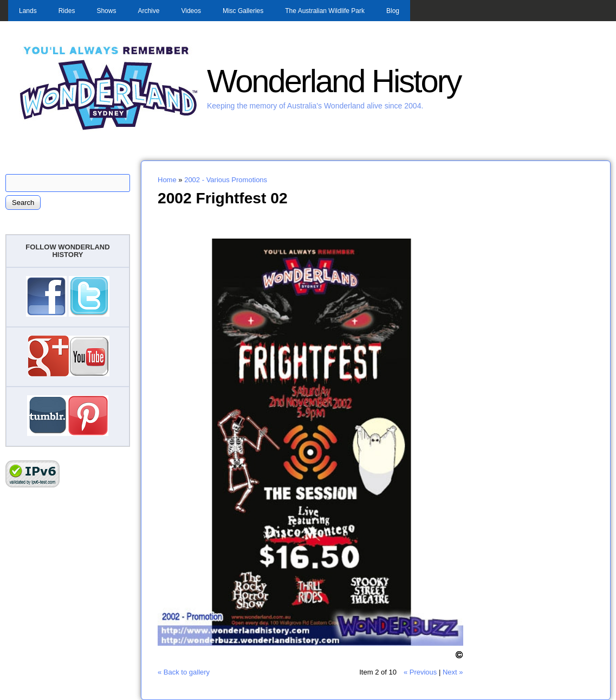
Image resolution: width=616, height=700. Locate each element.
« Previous (420, 672)
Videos (191, 11)
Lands (28, 11)
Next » (453, 672)
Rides (67, 11)
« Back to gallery (184, 672)
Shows (106, 11)
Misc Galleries (243, 11)
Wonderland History (334, 81)
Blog (393, 11)
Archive (148, 11)
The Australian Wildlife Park (325, 11)
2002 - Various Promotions (226, 180)
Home (167, 180)
